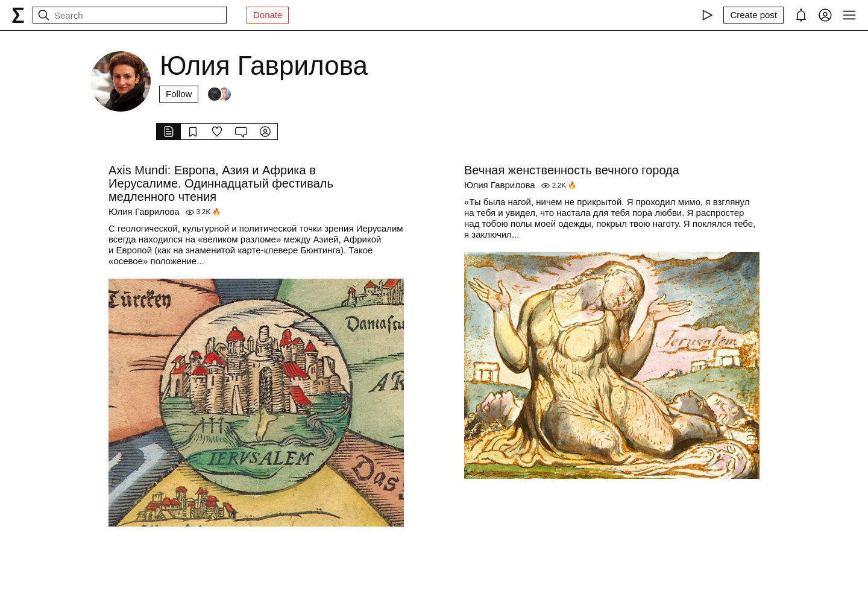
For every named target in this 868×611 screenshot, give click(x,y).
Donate (268, 15)
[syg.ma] (18, 15)
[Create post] (753, 15)
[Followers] (219, 94)
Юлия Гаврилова (144, 211)
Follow (179, 94)
